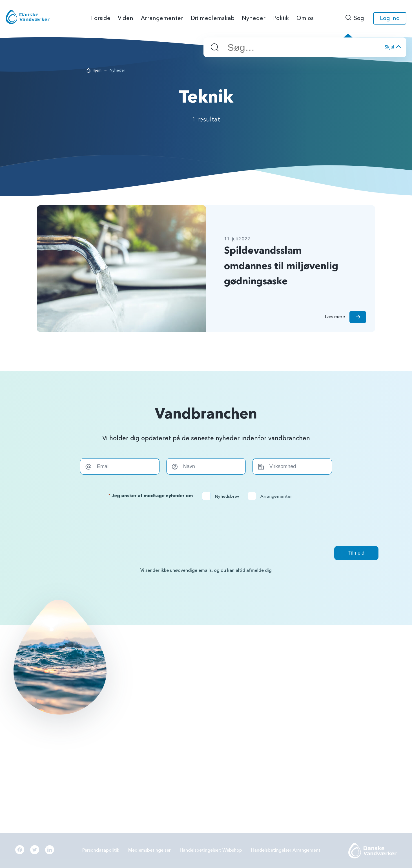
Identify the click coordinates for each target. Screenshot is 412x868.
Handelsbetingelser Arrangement (286, 850)
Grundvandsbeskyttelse (342, 668)
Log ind (390, 18)
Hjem (97, 70)
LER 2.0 (240, 697)
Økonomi (243, 742)
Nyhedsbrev (222, 496)
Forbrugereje (331, 683)
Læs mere (55, 762)
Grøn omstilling (333, 697)
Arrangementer (272, 496)
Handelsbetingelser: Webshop (211, 850)
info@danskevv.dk (176, 677)
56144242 (168, 668)
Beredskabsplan (249, 727)
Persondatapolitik (101, 850)
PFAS (238, 683)
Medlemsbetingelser (149, 850)
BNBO (239, 668)
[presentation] (206, 523)
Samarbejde (245, 712)
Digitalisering (331, 712)
